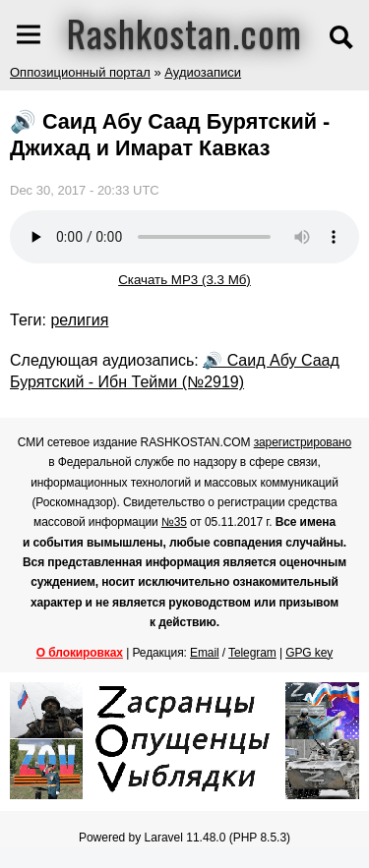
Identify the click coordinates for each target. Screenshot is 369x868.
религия (79, 320)
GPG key (309, 653)
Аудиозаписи (203, 72)
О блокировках (80, 653)
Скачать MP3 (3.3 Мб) (184, 280)
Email (205, 653)
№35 (174, 522)
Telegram (252, 653)
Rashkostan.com (184, 32)
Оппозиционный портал (80, 72)
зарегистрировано (303, 442)
